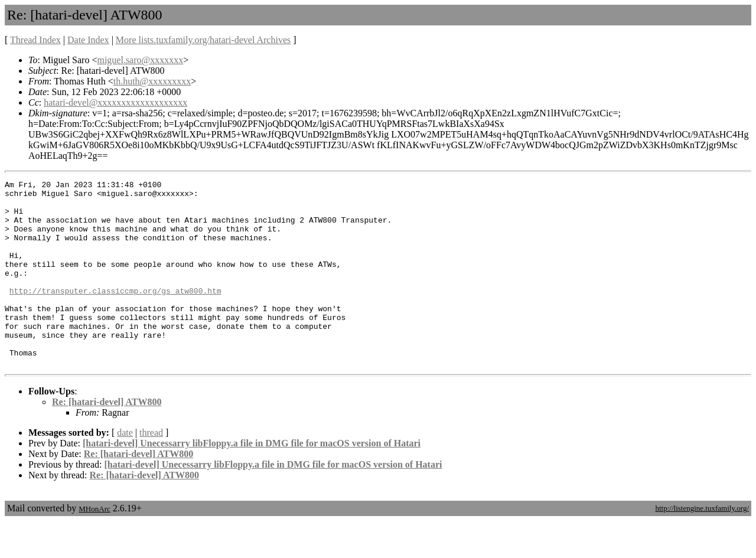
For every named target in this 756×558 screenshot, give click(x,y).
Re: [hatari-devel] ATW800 (107, 439)
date (125, 470)
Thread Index (35, 40)
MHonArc (94, 546)
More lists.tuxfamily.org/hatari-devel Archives (203, 40)
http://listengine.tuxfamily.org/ (702, 545)
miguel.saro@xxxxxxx (140, 60)
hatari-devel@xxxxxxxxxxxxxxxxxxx (115, 102)
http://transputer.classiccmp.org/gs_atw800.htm (115, 314)
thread (151, 470)
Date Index (88, 40)
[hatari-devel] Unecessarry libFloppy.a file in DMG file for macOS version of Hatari (252, 480)
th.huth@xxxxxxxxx (152, 81)
